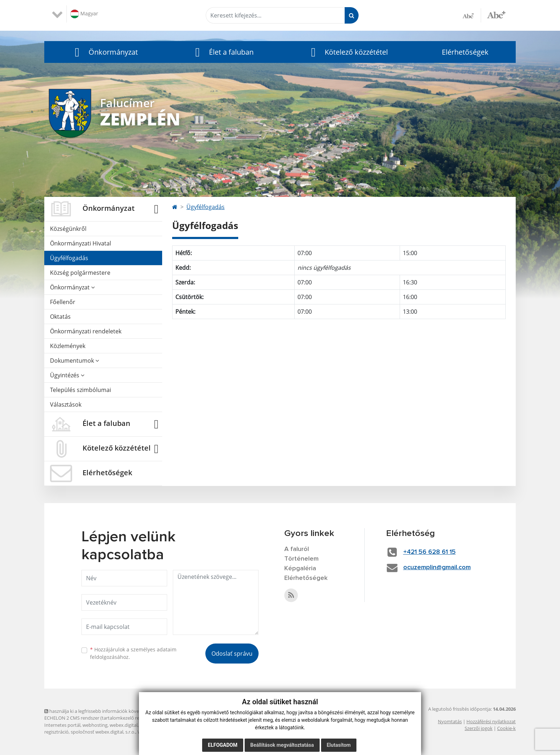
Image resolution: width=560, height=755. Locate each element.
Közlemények (68, 346)
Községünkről (68, 229)
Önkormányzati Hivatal (81, 243)
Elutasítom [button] (339, 745)
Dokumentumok (74, 361)
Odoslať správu (232, 654)
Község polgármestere (80, 273)
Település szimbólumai (81, 390)
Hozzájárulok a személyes (133, 653)
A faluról (297, 549)
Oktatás (60, 317)
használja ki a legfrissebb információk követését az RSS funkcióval (116, 711)
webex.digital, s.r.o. (130, 725)
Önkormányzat (72, 287)
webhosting (95, 725)
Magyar (84, 14)
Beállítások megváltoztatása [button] (282, 745)
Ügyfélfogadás (69, 258)
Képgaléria (300, 568)
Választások (66, 404)
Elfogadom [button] (223, 745)
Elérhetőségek (465, 52)
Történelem (301, 559)
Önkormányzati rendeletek (86, 331)
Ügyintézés (67, 375)
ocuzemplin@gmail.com (437, 567)
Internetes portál (62, 725)
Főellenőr (63, 302)
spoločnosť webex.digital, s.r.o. (103, 732)
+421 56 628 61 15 (429, 552)
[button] (104, 52)
